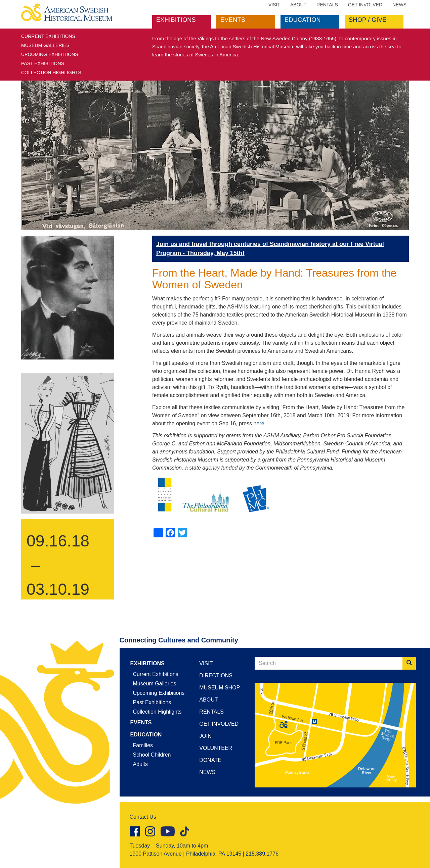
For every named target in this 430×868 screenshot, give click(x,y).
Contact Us (143, 817)
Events (233, 20)
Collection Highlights (51, 73)
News (399, 5)
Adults (140, 764)
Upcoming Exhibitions (50, 54)
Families (143, 745)
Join (205, 736)
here (259, 423)
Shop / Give (368, 20)
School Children (152, 755)
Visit (274, 5)
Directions (216, 676)
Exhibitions (176, 20)
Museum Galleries (45, 45)
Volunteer (216, 748)
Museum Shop (220, 688)
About (298, 5)
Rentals (327, 5)
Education (303, 20)
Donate (210, 760)
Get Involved (365, 5)
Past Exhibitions (43, 63)
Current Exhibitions (48, 36)
